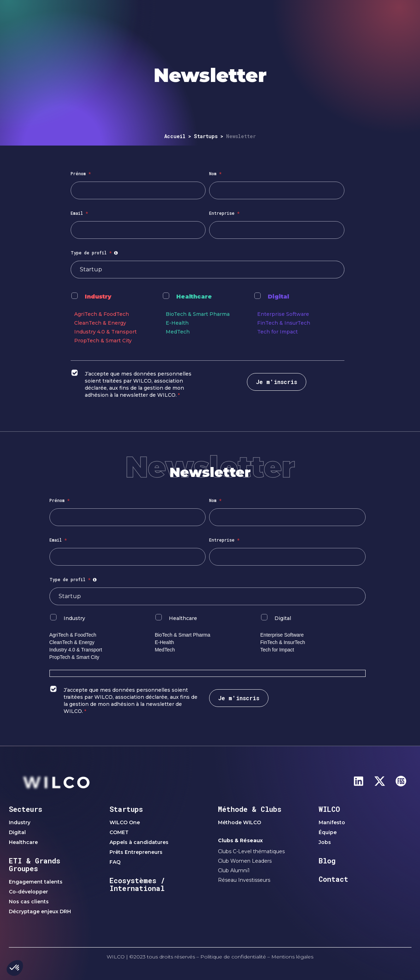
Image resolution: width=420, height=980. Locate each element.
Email (79, 213)
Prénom (81, 173)
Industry (98, 297)
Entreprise (224, 213)
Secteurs (26, 809)
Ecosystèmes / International (137, 884)
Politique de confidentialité (233, 957)
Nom (215, 173)
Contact (333, 879)
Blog (327, 861)
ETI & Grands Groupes (35, 864)
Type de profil (95, 253)
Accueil (175, 136)
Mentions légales (292, 957)
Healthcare (194, 297)
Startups (206, 136)
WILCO (329, 809)
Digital (278, 297)
